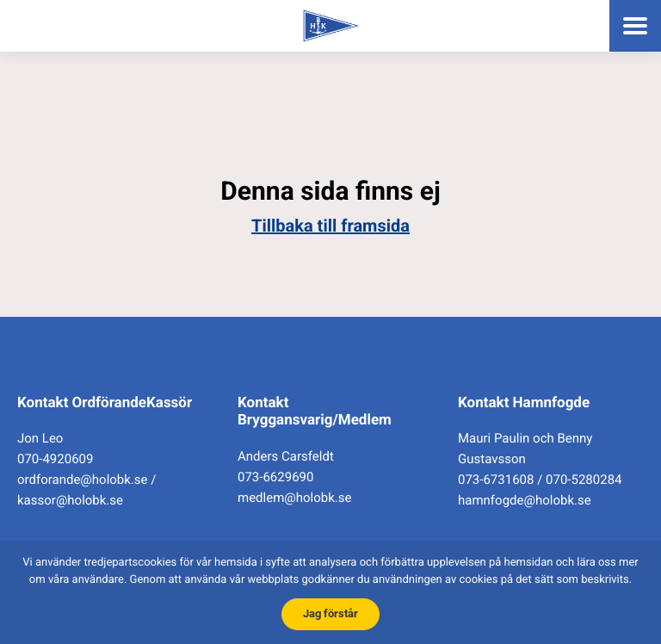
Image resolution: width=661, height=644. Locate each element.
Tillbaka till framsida (330, 226)
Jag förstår (330, 613)
